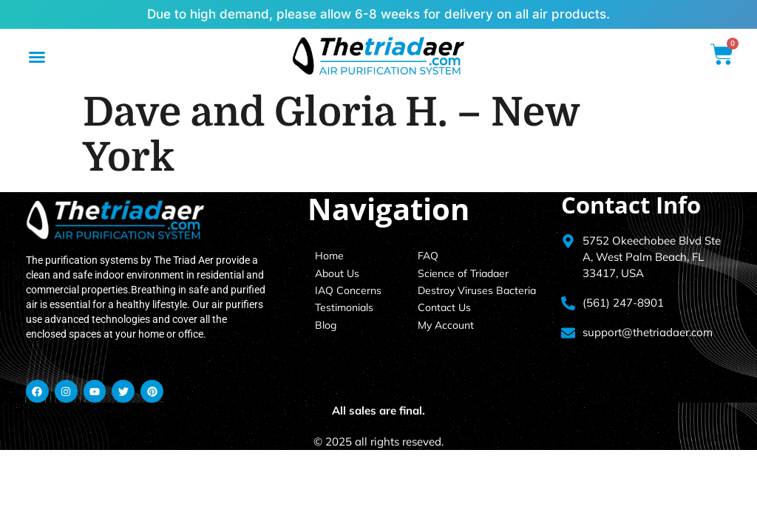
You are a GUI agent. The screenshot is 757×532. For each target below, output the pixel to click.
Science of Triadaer (463, 273)
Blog (326, 325)
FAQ (428, 256)
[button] (37, 57)
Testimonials (344, 307)
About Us (337, 273)
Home (329, 256)
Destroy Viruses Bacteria (477, 290)
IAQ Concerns (348, 290)
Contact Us (444, 307)
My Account (446, 325)
